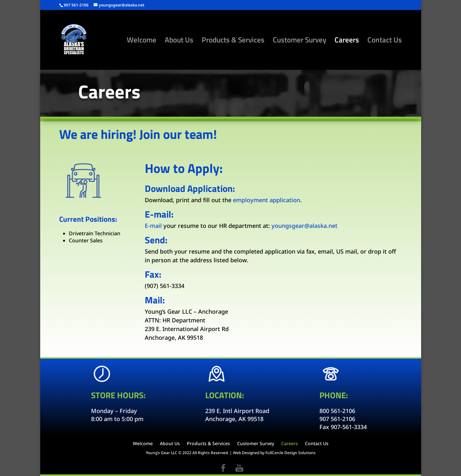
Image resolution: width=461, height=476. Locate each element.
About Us (179, 41)
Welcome (142, 41)
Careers (347, 41)
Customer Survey (300, 41)
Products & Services (233, 41)
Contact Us (385, 41)
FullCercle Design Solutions (290, 453)
